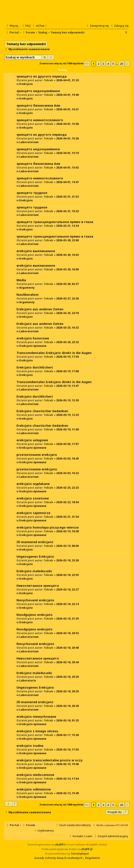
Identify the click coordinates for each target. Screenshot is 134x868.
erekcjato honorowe (33, 338)
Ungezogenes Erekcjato (35, 556)
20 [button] (122, 64)
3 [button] (103, 64)
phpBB (59, 844)
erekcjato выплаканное (36, 251)
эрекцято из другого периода (42, 76)
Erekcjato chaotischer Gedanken (42, 411)
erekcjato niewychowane (36, 717)
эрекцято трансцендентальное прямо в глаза (55, 222)
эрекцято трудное (32, 193)
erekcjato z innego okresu (37, 731)
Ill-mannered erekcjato (35, 542)
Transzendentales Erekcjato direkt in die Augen (54, 353)
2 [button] (98, 64)
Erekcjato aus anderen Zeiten (40, 309)
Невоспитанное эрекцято (38, 586)
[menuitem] (26, 26)
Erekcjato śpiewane (33, 346)
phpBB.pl (87, 849)
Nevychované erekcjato (35, 600)
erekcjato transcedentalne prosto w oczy (49, 760)
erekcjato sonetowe (33, 498)
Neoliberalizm (28, 295)
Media (21, 280)
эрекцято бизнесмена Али (38, 105)
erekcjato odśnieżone (34, 789)
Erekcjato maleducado (34, 571)
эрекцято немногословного (40, 120)
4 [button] (108, 64)
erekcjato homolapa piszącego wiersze (48, 527)
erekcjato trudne (30, 746)
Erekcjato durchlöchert (35, 367)
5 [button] (113, 64)
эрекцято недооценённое (38, 91)
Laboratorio (28, 680)
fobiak (49, 80)
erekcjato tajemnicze (33, 513)
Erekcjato (26, 84)
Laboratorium (29, 142)
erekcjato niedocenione (35, 775)
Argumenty (27, 288)
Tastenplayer (80, 854)
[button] (87, 64)
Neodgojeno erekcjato (34, 615)
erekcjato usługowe (32, 440)
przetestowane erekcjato (37, 455)
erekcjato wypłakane (33, 484)
